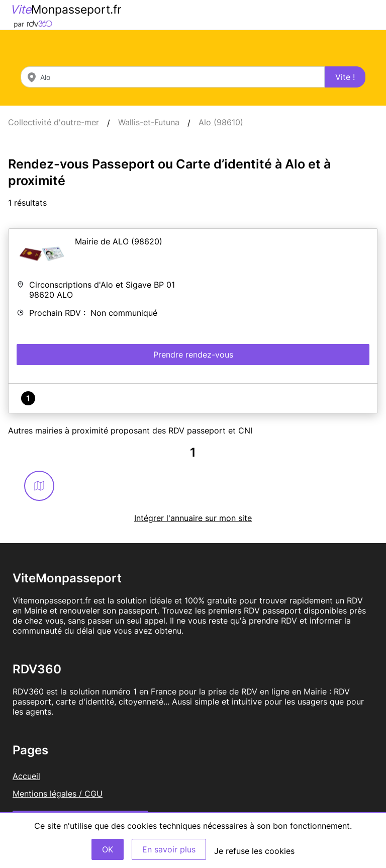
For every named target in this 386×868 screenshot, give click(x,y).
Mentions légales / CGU (58, 794)
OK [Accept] (108, 849)
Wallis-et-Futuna (149, 122)
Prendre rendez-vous (193, 355)
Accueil (26, 776)
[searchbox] (173, 77)
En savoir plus (169, 849)
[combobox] (173, 77)
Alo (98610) (221, 122)
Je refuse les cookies (254, 851)
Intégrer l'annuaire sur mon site (193, 518)
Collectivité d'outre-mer (54, 122)
